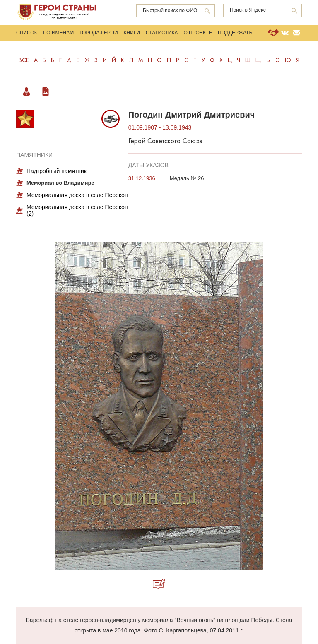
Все (24, 60)
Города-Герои (99, 33)
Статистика (162, 33)
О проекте (198, 33)
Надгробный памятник (57, 171)
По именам (59, 33)
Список (27, 33)
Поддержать (235, 33)
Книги (132, 33)
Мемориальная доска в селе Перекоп (77, 195)
